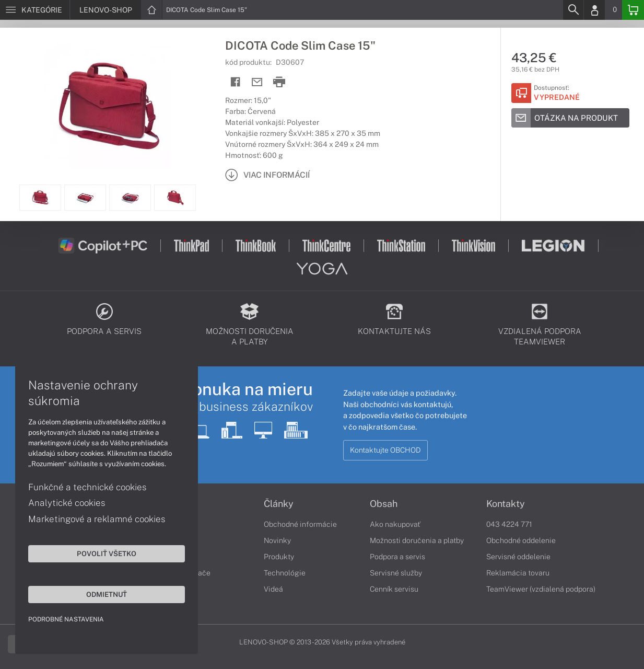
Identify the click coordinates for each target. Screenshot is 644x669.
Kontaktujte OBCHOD (385, 450)
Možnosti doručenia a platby (417, 540)
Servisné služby (396, 573)
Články (279, 504)
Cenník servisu (394, 589)
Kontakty (506, 504)
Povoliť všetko (99, 553)
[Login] (594, 10)
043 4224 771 (509, 524)
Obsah (384, 504)
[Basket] (633, 10)
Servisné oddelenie (518, 557)
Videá (273, 589)
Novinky (277, 540)
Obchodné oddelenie (521, 540)
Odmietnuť (99, 594)
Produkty (279, 557)
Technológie (285, 573)
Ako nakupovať (395, 524)
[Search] (573, 10)
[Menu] (35, 10)
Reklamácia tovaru (518, 573)
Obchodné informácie (300, 524)
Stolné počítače (184, 573)
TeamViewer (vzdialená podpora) (541, 589)
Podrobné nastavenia (67, 619)
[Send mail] (257, 82)
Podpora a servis (397, 557)
